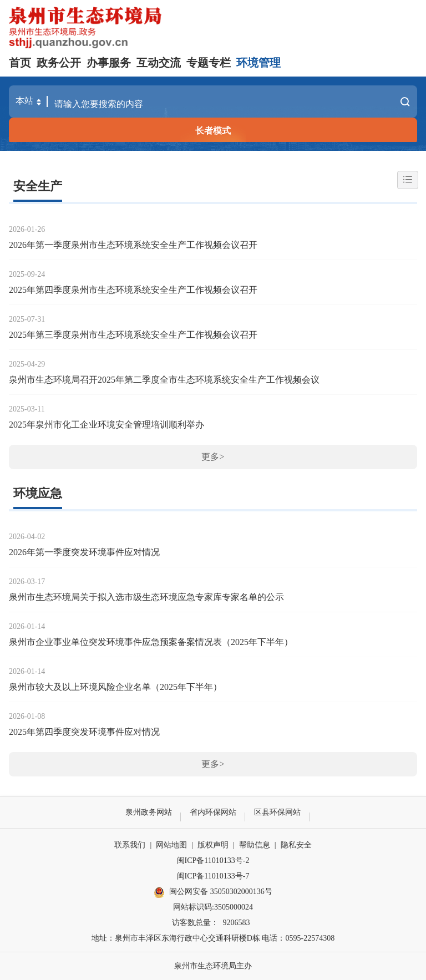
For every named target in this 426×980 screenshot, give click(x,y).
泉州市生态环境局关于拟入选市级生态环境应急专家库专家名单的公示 (146, 597)
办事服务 (109, 63)
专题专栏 (209, 63)
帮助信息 (255, 845)
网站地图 (171, 845)
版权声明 (213, 845)
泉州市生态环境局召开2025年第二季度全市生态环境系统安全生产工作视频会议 (164, 380)
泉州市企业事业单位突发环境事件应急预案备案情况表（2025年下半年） (151, 642)
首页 (20, 63)
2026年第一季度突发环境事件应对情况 (84, 552)
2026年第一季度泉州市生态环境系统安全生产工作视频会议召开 (133, 245)
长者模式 (213, 131)
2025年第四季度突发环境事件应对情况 (84, 732)
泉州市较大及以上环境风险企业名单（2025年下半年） (115, 687)
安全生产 (38, 186)
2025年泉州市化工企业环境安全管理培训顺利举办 (106, 425)
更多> (213, 457)
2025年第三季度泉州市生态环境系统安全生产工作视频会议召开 (133, 335)
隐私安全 (296, 845)
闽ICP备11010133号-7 (213, 876)
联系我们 (130, 845)
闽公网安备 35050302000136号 (213, 892)
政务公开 (59, 63)
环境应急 (38, 493)
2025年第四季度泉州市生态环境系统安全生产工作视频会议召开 (133, 290)
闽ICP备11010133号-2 (213, 860)
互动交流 (159, 63)
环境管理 (258, 63)
